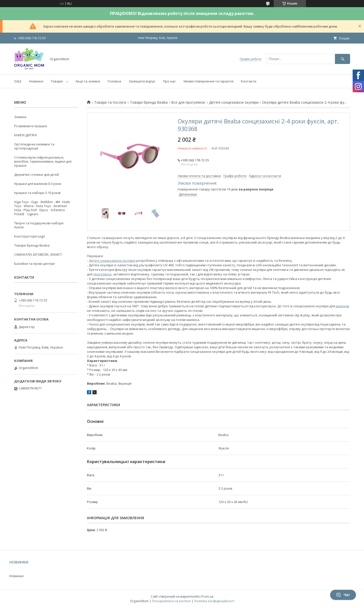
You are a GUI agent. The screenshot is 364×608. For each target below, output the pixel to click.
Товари (57, 81)
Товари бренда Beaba (149, 102)
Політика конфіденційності (214, 601)
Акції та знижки (88, 81)
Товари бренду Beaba (32, 245)
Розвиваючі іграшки (31, 126)
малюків (342, 306)
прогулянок (103, 274)
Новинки (36, 81)
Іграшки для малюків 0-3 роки (38, 184)
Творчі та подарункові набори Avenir (39, 225)
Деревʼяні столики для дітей (37, 175)
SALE (18, 81)
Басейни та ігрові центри (34, 264)
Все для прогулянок (188, 102)
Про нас (169, 81)
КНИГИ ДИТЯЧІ (25, 135)
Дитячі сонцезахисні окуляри (234, 102)
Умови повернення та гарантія (208, 81)
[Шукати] (343, 59)
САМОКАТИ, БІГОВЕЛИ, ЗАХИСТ (38, 254)
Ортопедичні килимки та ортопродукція (34, 146)
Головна (114, 81)
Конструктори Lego (30, 236)
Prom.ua (207, 596)
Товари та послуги (110, 102)
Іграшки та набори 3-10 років (37, 193)
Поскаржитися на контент (171, 601)
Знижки (20, 117)
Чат (343, 595)
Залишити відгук (142, 81)
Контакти (249, 81)
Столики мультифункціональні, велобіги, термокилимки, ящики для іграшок (43, 161)
